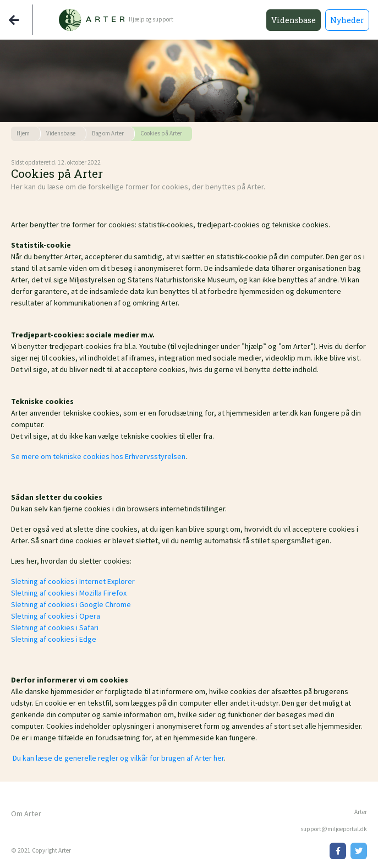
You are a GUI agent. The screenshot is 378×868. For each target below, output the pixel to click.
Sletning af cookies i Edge (54, 639)
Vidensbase (294, 20)
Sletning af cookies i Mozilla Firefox (69, 593)
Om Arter (26, 814)
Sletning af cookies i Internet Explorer (73, 581)
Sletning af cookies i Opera (56, 616)
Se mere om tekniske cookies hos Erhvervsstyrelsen (98, 456)
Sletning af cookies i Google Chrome (71, 604)
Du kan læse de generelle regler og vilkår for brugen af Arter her (117, 758)
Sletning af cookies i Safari (55, 627)
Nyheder (347, 20)
